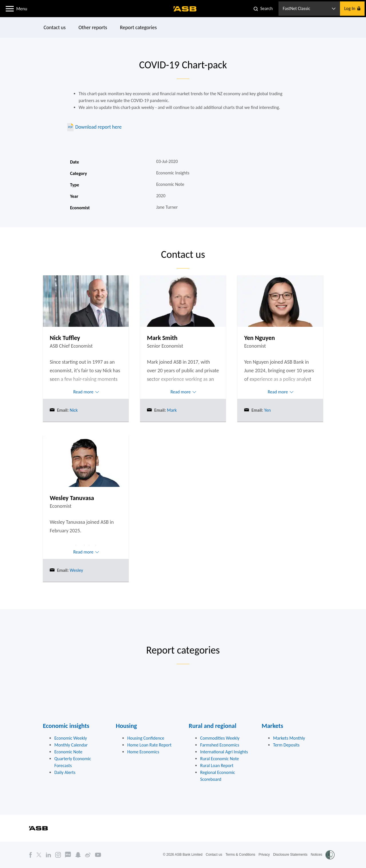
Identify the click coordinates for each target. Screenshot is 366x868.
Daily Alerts (65, 772)
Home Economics (143, 752)
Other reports (93, 27)
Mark (171, 410)
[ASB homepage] (185, 9)
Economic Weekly (71, 738)
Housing (126, 726)
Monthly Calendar (71, 745)
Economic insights (66, 726)
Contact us (55, 27)
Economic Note (68, 752)
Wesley (76, 570)
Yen (267, 410)
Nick (73, 410)
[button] (10, 8)
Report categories (139, 27)
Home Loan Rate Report (149, 745)
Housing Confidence (146, 738)
